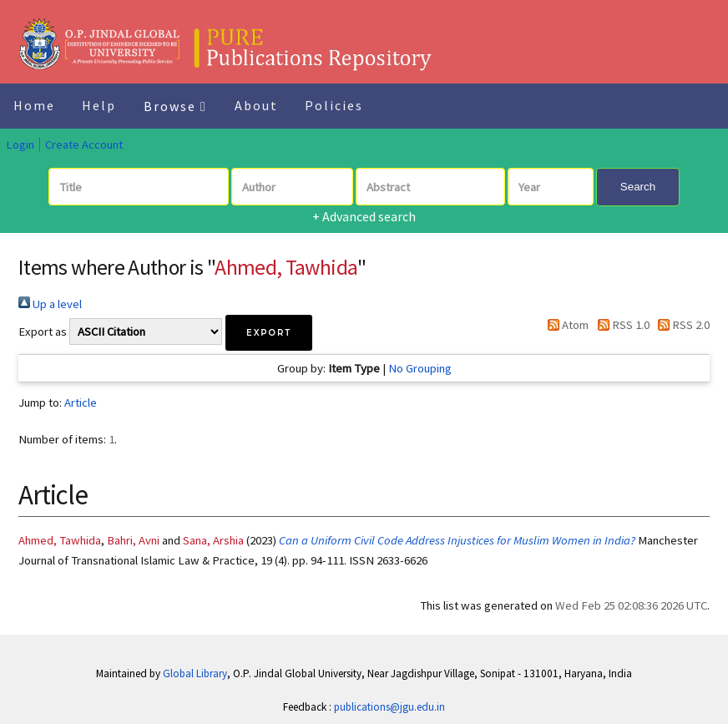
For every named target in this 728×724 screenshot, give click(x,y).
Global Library (195, 673)
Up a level (50, 304)
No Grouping (420, 368)
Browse (175, 106)
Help (99, 105)
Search (638, 187)
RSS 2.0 (681, 325)
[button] (269, 333)
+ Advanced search (364, 216)
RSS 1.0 (620, 325)
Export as (43, 332)
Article (81, 403)
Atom (565, 325)
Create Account (84, 144)
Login (20, 144)
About (256, 105)
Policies (334, 105)
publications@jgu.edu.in (389, 707)
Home (34, 105)
